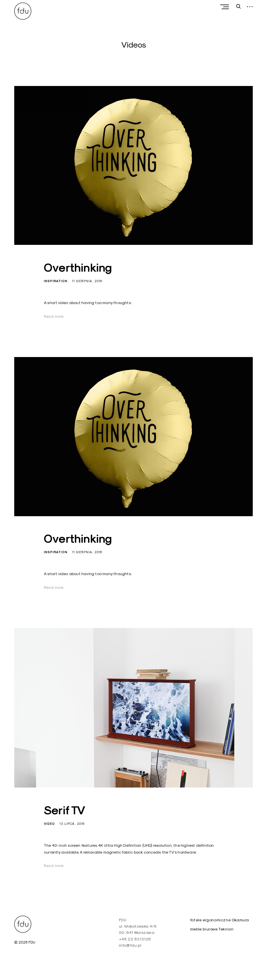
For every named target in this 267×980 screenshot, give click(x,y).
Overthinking (78, 268)
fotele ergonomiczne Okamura (220, 920)
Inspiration (56, 281)
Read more (54, 316)
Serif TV (65, 810)
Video (49, 824)
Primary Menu (226, 7)
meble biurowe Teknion (212, 929)
